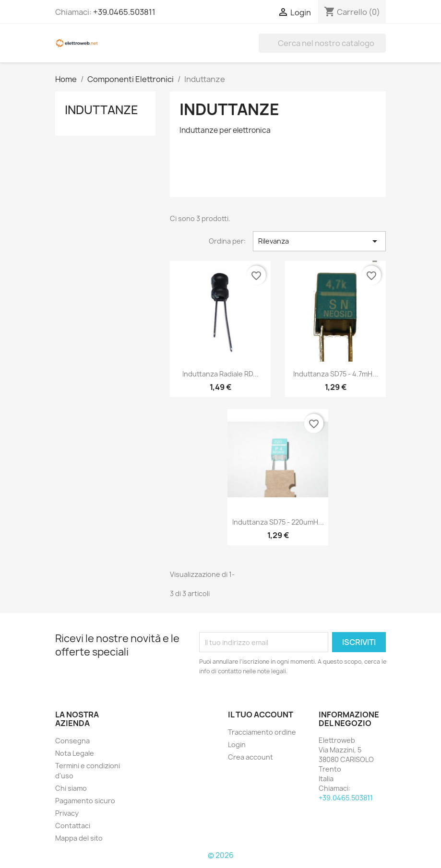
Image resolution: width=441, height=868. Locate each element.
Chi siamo (71, 788)
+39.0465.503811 (124, 12)
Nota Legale (75, 753)
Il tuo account (261, 715)
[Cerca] (322, 43)
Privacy (67, 813)
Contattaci (73, 826)
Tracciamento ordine (262, 732)
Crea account (250, 757)
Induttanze (101, 110)
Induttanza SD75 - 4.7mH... (336, 374)
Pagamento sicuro (85, 801)
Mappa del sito (79, 838)
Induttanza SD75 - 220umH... (278, 522)
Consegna (72, 741)
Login (237, 745)
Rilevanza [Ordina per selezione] (319, 241)
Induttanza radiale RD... (220, 374)
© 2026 (221, 855)
